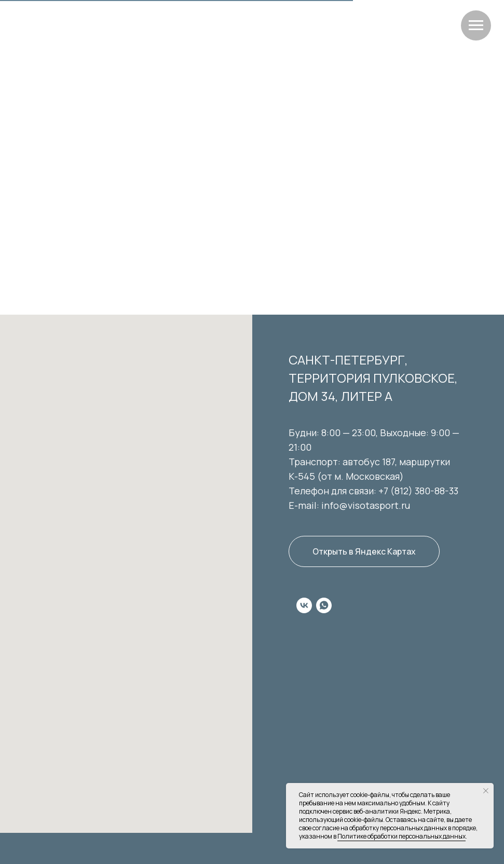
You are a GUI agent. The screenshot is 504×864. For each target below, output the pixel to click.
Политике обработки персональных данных (401, 836)
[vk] (304, 605)
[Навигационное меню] (476, 25)
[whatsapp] (324, 605)
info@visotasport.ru (366, 505)
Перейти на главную (252, 210)
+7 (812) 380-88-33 (418, 491)
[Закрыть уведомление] (486, 791)
